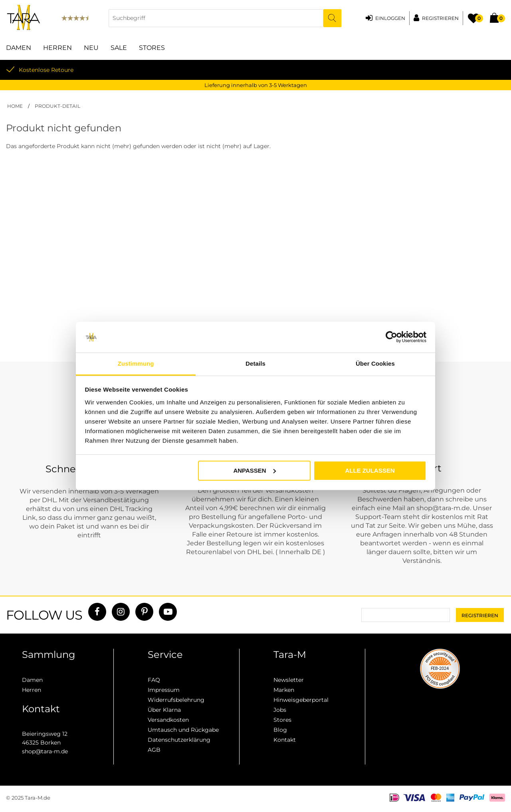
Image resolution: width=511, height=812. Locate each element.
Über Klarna (164, 710)
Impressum (164, 690)
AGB (154, 750)
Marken (284, 690)
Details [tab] (255, 363)
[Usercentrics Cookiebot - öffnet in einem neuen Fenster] (391, 337)
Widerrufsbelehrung (176, 700)
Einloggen (390, 18)
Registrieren (440, 18)
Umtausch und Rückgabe (183, 730)
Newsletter (289, 680)
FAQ (154, 680)
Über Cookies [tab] (375, 363)
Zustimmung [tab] (136, 363)
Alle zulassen (370, 470)
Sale (119, 48)
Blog (280, 730)
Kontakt (285, 740)
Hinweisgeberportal (301, 700)
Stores (152, 48)
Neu (91, 48)
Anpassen (254, 470)
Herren (57, 48)
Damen (19, 48)
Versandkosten (168, 720)
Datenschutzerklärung (179, 740)
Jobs (280, 710)
